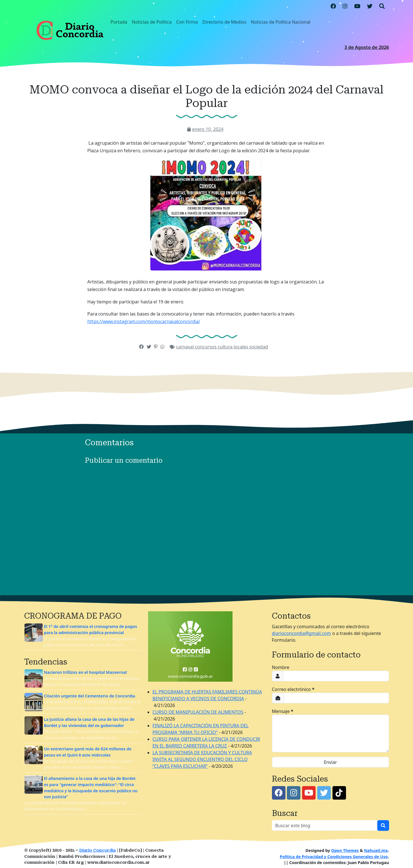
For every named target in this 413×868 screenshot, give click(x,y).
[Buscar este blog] (325, 826)
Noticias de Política (152, 22)
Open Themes (345, 850)
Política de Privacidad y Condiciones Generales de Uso (334, 857)
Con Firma (187, 22)
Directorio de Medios (224, 22)
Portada (119, 22)
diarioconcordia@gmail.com (302, 633)
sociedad (259, 347)
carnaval (186, 347)
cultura (226, 347)
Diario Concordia (97, 850)
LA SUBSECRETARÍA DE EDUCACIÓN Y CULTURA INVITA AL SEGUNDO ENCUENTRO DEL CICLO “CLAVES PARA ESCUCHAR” (202, 759)
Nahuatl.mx (376, 850)
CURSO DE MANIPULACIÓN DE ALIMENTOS (198, 712)
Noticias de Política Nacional (281, 22)
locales (241, 347)
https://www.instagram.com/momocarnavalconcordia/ (144, 321)
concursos (206, 347)
